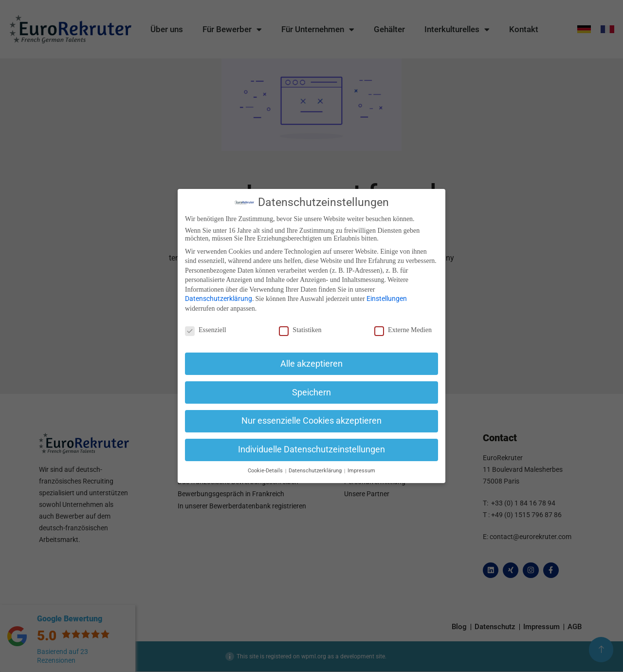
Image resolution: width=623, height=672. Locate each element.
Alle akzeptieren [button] (311, 364)
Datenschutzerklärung (219, 299)
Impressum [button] (361, 471)
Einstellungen (387, 299)
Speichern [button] (311, 392)
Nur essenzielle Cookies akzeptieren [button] (311, 421)
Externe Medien (403, 330)
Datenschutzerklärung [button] (316, 471)
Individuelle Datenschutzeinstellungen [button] (311, 449)
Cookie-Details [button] (266, 471)
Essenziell (206, 330)
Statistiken (300, 330)
